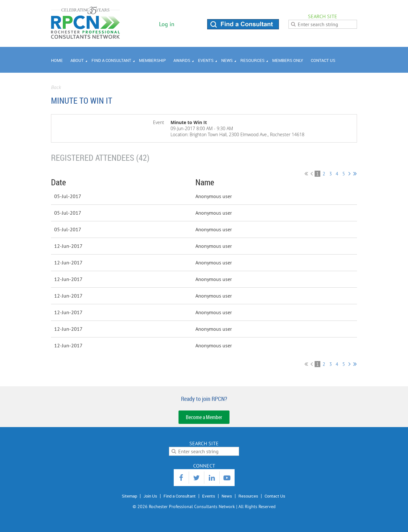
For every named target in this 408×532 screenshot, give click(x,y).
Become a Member (204, 417)
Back (56, 87)
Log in (167, 24)
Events (209, 496)
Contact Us (275, 496)
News (227, 496)
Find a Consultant (180, 496)
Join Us (150, 496)
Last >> (355, 174)
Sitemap (129, 496)
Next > (350, 174)
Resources (248, 496)
